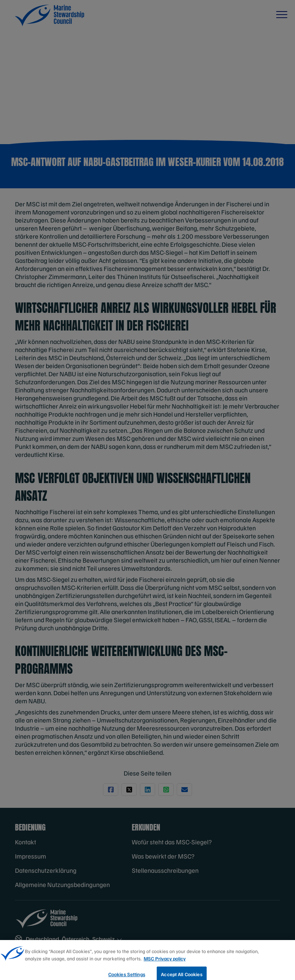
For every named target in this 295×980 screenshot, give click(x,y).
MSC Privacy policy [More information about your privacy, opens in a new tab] (165, 963)
